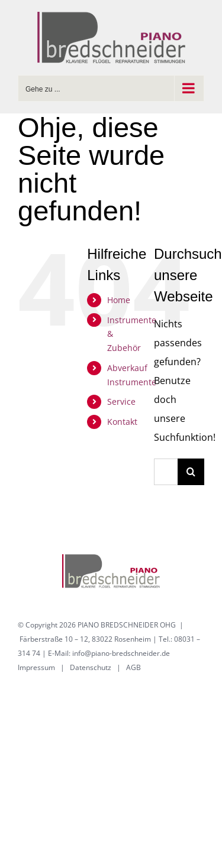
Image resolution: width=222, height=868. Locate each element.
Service (121, 402)
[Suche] (191, 472)
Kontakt (122, 422)
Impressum (36, 667)
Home (119, 300)
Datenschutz (91, 667)
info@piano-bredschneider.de (121, 653)
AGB (133, 667)
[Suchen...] (166, 472)
